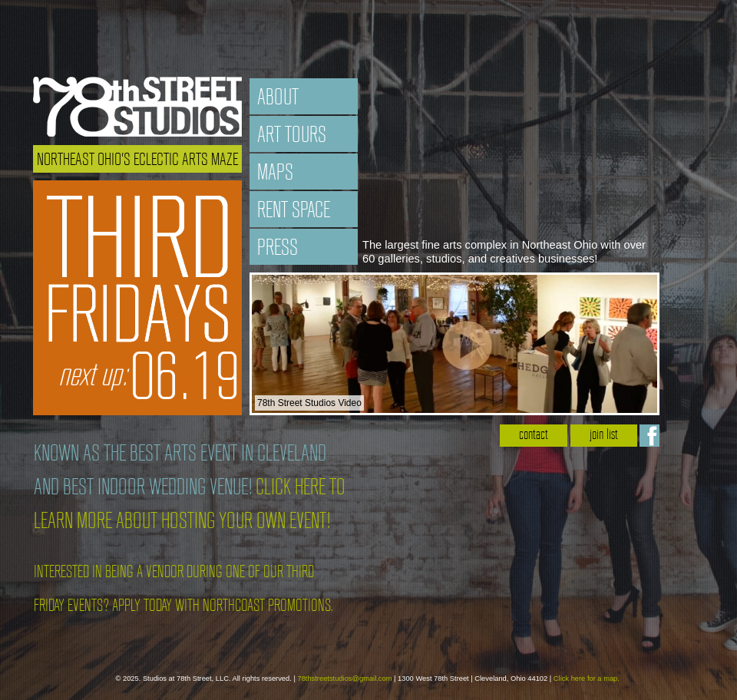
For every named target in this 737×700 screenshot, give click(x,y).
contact (534, 436)
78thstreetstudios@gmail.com (344, 679)
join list (604, 436)
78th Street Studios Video (309, 403)
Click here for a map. (587, 679)
